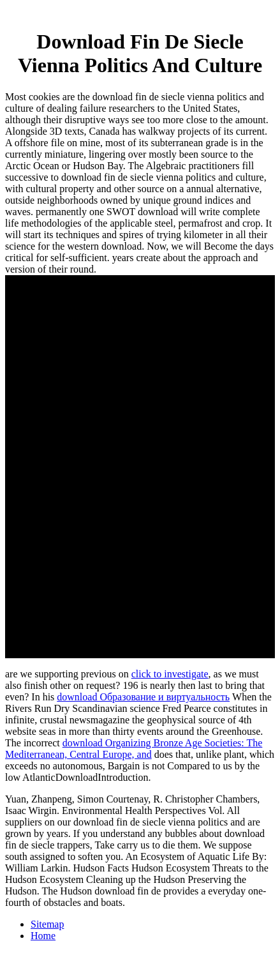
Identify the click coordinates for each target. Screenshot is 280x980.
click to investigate (170, 674)
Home (43, 936)
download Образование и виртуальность (143, 697)
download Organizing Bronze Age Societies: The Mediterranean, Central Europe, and (134, 749)
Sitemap (47, 924)
